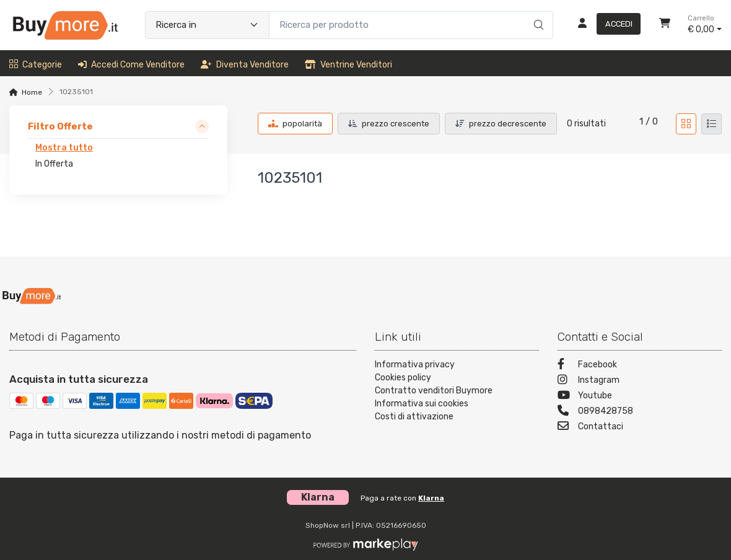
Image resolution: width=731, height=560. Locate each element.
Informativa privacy (415, 365)
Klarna (431, 498)
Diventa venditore (245, 65)
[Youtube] (640, 397)
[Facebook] (640, 366)
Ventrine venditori (348, 65)
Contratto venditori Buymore (434, 391)
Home (32, 92)
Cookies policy (403, 378)
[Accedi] (604, 25)
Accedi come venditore (131, 65)
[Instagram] (640, 381)
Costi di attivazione (414, 417)
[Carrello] (665, 25)
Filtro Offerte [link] (60, 126)
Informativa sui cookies (422, 404)
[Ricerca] (537, 12)
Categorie (36, 65)
